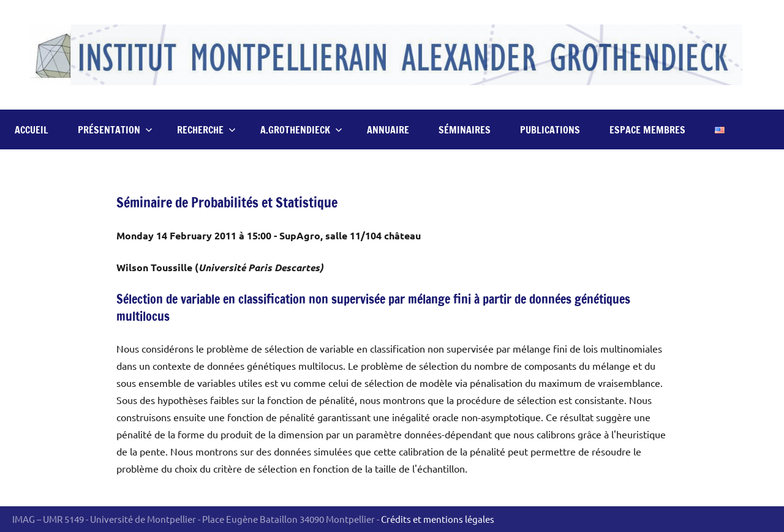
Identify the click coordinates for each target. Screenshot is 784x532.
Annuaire (388, 130)
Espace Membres (647, 130)
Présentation (115, 130)
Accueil (32, 130)
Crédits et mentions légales (438, 519)
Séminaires (465, 130)
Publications (550, 130)
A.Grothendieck (301, 130)
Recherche (206, 130)
